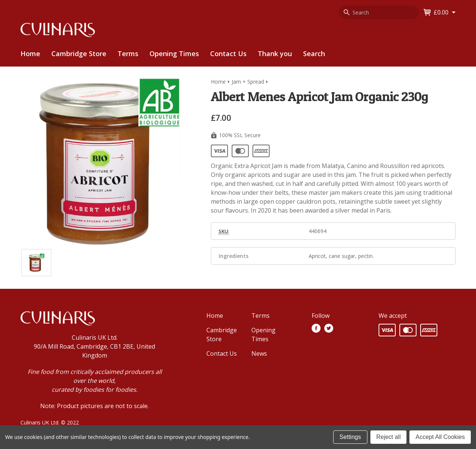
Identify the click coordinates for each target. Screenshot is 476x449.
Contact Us (228, 54)
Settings (350, 437)
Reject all (389, 437)
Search (314, 54)
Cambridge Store (79, 54)
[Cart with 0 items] (445, 12)
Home (30, 54)
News (259, 353)
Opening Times (174, 54)
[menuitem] (79, 54)
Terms (128, 54)
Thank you (275, 54)
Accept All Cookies (440, 437)
